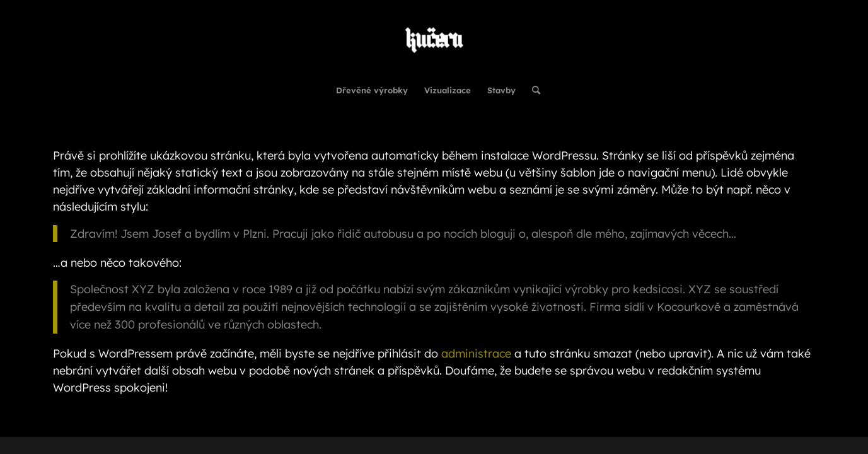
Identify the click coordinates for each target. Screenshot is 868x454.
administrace (476, 353)
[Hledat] (532, 90)
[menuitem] (372, 90)
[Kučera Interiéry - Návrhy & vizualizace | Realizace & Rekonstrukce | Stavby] (434, 37)
